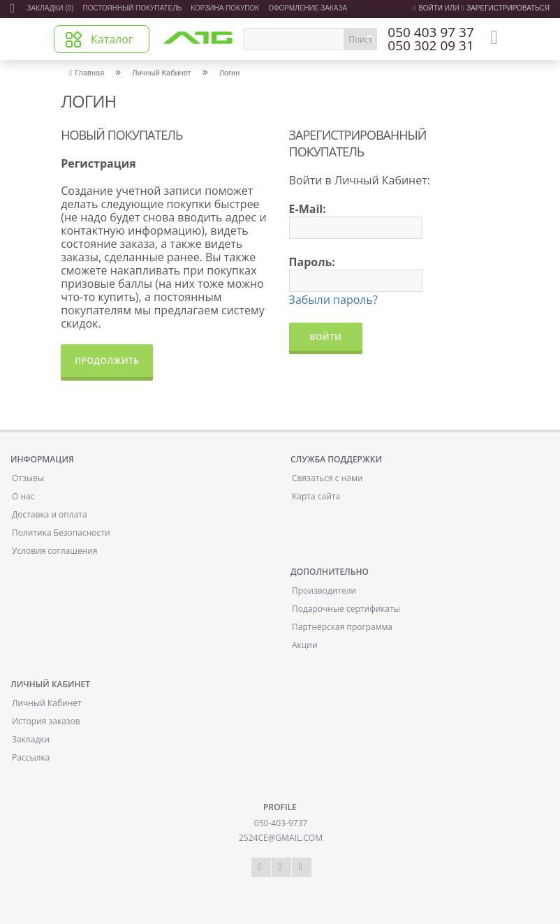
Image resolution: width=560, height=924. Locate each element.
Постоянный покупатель (132, 8)
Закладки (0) (51, 8)
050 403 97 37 (430, 33)
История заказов (46, 721)
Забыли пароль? (333, 300)
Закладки (31, 739)
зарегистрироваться (505, 8)
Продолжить (107, 361)
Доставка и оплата (50, 514)
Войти (428, 8)
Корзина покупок (225, 8)
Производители (324, 591)
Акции (305, 645)
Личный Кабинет (161, 73)
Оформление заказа (308, 8)
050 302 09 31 (430, 46)
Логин (230, 73)
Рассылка (31, 757)
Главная (87, 73)
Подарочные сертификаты (346, 609)
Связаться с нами (327, 478)
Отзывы (28, 478)
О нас (23, 496)
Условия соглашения (54, 551)
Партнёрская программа (342, 627)
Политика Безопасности (61, 533)
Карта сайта (316, 496)
